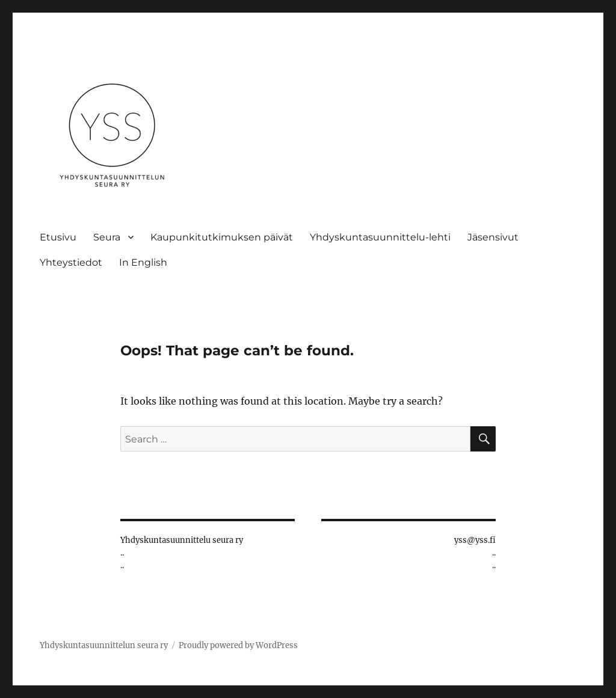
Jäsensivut (493, 237)
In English (143, 262)
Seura (107, 237)
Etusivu (58, 237)
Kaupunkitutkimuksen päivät (222, 237)
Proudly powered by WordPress (238, 645)
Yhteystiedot (71, 262)
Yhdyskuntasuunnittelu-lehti (380, 237)
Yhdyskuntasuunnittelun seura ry (104, 645)
